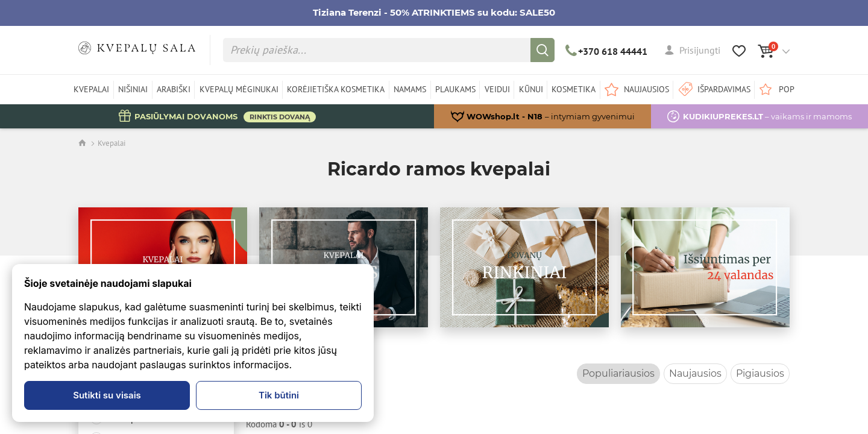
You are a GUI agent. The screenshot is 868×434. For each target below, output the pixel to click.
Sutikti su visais (107, 395)
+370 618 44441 (607, 51)
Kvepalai (112, 143)
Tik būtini (279, 395)
